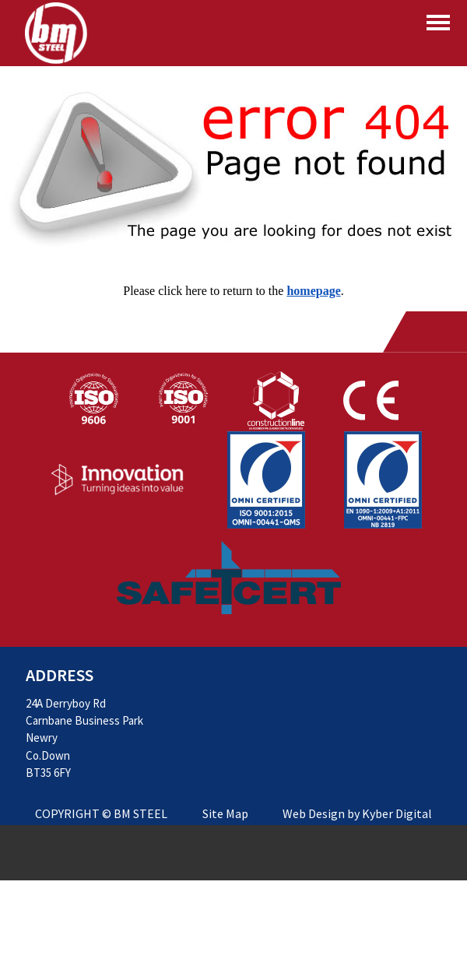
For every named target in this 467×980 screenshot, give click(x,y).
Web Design (314, 813)
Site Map (225, 813)
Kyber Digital (397, 813)
